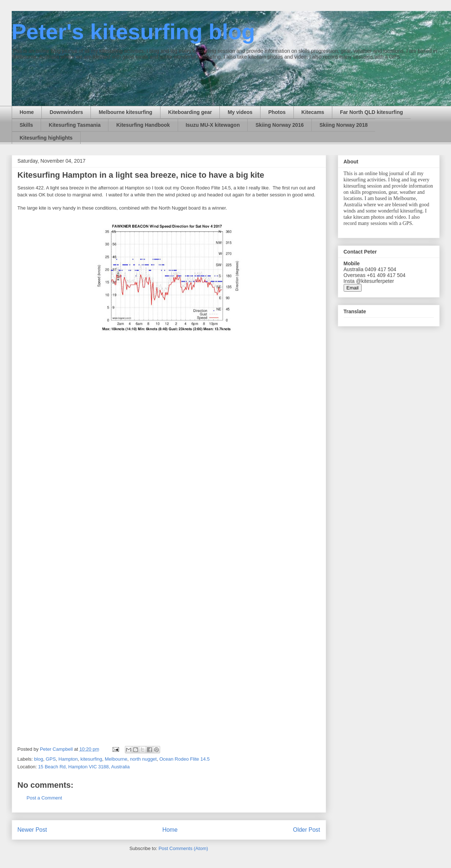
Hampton (68, 759)
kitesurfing (91, 759)
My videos (240, 112)
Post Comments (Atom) (183, 848)
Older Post (307, 830)
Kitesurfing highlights (46, 138)
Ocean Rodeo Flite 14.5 (184, 759)
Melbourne (116, 759)
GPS (51, 759)
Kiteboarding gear (190, 112)
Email (353, 288)
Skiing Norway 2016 (280, 125)
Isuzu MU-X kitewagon (213, 125)
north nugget (143, 759)
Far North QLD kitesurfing (371, 112)
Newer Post (32, 830)
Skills (27, 125)
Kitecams (313, 112)
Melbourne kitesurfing (125, 112)
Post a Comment (45, 798)
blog (39, 759)
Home (27, 112)
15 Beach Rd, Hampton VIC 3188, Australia (84, 767)
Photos (277, 112)
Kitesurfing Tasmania (75, 125)
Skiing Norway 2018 (344, 125)
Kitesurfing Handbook (143, 125)
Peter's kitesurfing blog (133, 32)
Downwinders (66, 112)
